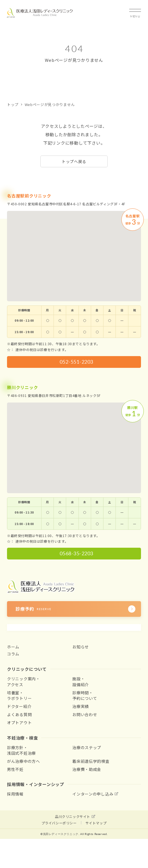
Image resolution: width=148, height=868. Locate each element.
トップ (13, 104)
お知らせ (81, 647)
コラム (13, 654)
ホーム (13, 647)
